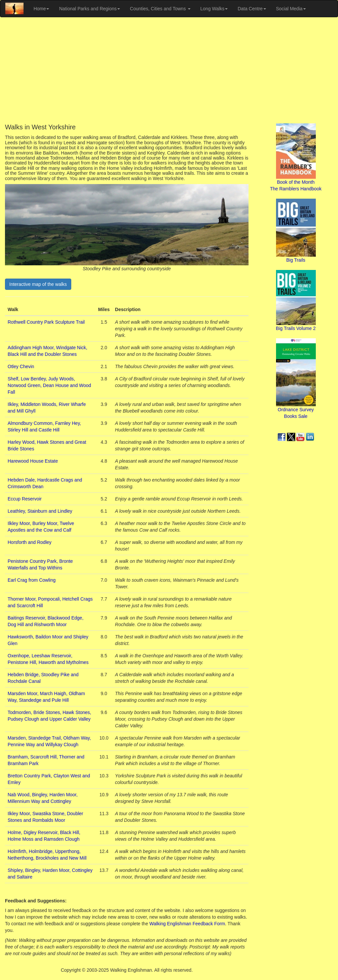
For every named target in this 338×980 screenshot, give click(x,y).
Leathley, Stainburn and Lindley (40, 511)
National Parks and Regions (89, 9)
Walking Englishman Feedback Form (187, 924)
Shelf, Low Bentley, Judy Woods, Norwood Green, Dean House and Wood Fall (49, 385)
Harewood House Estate (33, 461)
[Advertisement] (169, 70)
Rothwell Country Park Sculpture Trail (46, 322)
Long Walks (214, 9)
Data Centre (252, 9)
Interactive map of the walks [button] (38, 284)
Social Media (291, 9)
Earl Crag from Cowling (32, 580)
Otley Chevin (21, 366)
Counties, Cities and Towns (160, 9)
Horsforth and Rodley (29, 542)
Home (41, 9)
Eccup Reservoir (25, 499)
